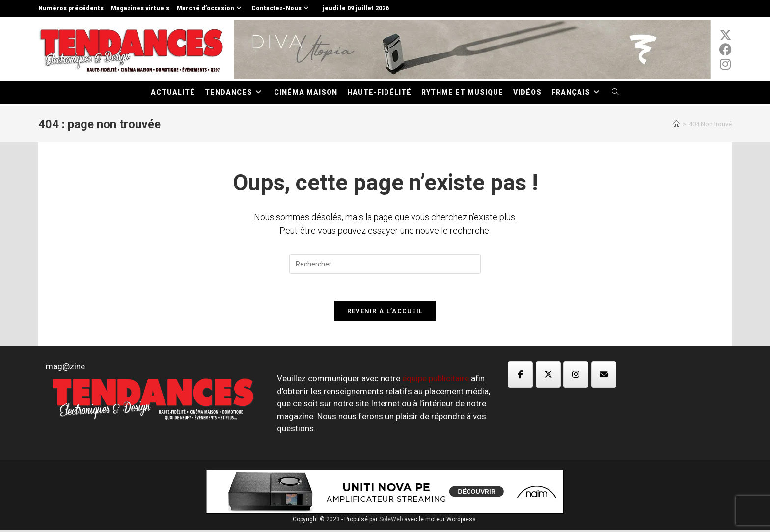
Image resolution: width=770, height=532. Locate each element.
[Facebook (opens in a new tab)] (726, 50)
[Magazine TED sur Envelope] (604, 377)
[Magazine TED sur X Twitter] (548, 377)
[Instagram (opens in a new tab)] (726, 64)
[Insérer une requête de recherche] (385, 264)
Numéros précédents (71, 8)
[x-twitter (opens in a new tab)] (726, 35)
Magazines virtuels (140, 8)
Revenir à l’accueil (385, 313)
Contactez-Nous (281, 8)
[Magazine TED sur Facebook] (520, 377)
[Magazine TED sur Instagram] (576, 377)
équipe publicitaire (436, 381)
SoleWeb (391, 522)
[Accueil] (676, 124)
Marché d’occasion (210, 8)
